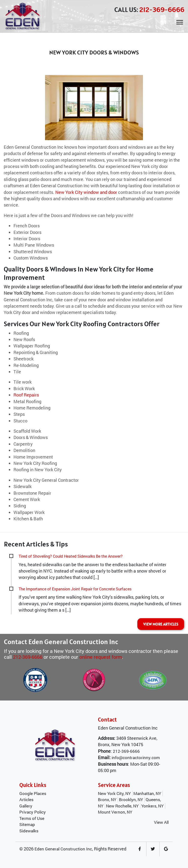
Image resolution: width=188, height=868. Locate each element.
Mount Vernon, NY (115, 812)
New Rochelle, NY (122, 806)
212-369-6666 (162, 10)
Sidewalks (29, 831)
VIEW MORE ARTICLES (161, 624)
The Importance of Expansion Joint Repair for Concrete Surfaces (75, 589)
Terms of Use (32, 818)
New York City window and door (86, 192)
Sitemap (27, 824)
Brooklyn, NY (131, 800)
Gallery (26, 806)
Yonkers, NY (152, 806)
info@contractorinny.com (136, 758)
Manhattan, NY (147, 793)
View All (161, 822)
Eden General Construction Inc (63, 849)
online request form (101, 657)
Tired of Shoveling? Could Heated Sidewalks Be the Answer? (71, 556)
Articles (26, 800)
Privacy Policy (33, 812)
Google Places (33, 793)
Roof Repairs (26, 395)
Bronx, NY (107, 800)
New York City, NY (114, 793)
